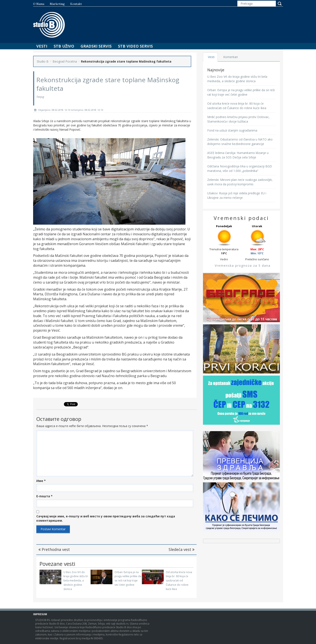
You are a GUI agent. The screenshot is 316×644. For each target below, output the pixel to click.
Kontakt (76, 4)
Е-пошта (44, 496)
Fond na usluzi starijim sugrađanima (232, 130)
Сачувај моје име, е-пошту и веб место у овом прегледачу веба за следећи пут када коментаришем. (106, 518)
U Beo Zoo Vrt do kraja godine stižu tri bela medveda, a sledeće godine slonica (76, 581)
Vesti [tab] (211, 57)
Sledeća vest (182, 549)
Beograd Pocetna (65, 61)
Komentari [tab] (231, 57)
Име (41, 481)
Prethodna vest (54, 549)
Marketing (57, 4)
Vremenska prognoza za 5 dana (243, 266)
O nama (39, 4)
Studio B (43, 61)
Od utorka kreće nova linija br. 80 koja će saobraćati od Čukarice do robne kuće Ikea (179, 581)
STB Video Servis (135, 46)
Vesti (42, 46)
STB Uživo (64, 46)
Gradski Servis (96, 46)
